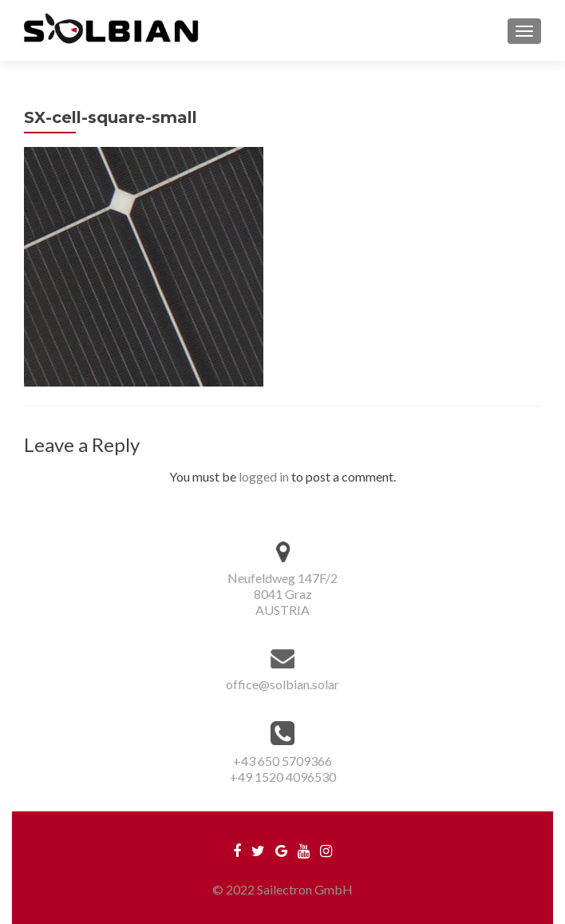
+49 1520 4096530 (283, 777)
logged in (264, 476)
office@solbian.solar (282, 684)
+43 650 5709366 (282, 761)
